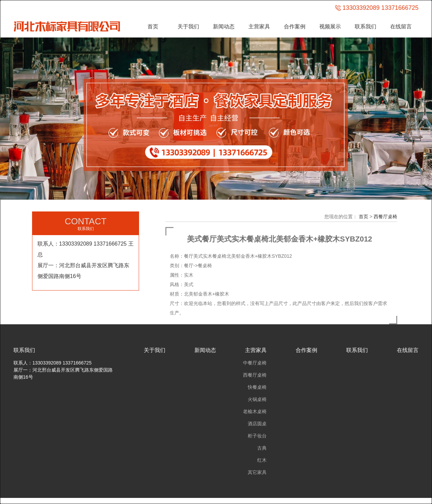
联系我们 (366, 27)
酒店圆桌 (257, 424)
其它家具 (257, 472)
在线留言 (401, 27)
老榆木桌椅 (255, 411)
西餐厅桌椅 (385, 217)
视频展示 (330, 27)
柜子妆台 (257, 436)
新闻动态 (224, 27)
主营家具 (259, 27)
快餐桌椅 (257, 387)
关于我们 (188, 27)
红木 (262, 460)
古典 (262, 448)
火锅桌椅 (257, 399)
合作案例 (295, 27)
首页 (153, 27)
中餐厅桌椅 (255, 363)
